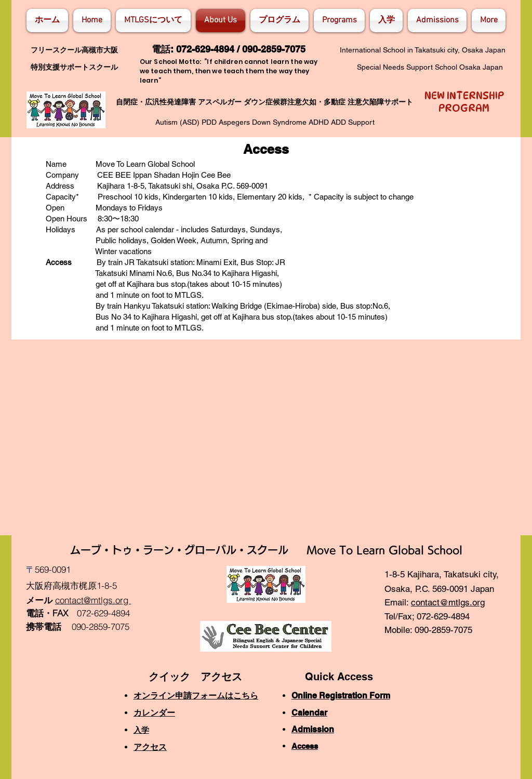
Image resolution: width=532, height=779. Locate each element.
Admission (313, 729)
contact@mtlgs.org (448, 602)
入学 (141, 730)
